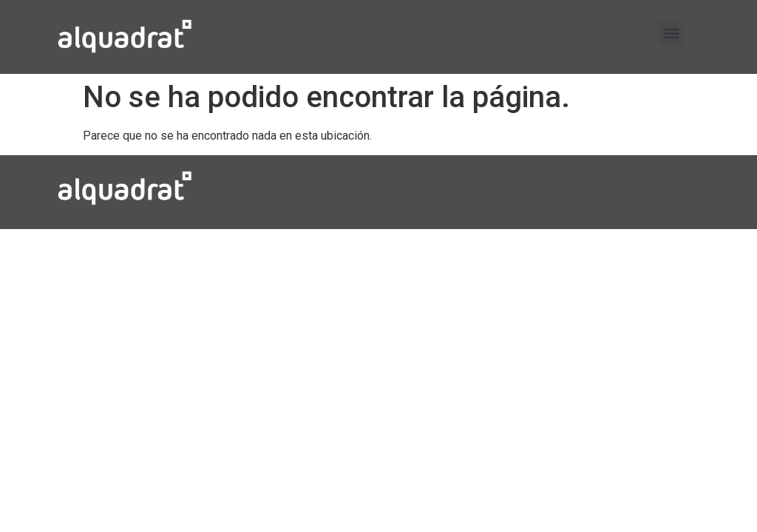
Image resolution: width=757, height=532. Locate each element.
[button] (671, 34)
